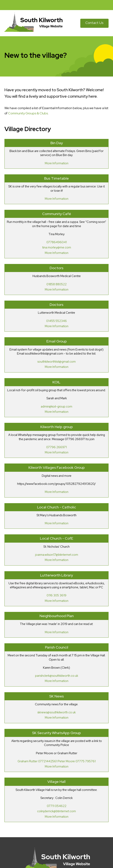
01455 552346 (56, 321)
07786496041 (57, 242)
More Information (57, 163)
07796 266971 (56, 447)
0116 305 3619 (56, 595)
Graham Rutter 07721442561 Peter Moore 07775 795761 (57, 761)
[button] (108, 5)
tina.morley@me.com (57, 247)
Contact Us (94, 23)
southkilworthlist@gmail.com (56, 362)
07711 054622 (57, 806)
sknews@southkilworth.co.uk (56, 712)
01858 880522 (56, 284)
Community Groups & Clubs (28, 113)
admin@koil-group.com (56, 407)
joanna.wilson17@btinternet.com (57, 555)
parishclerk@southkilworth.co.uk (57, 676)
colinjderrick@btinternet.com (56, 811)
